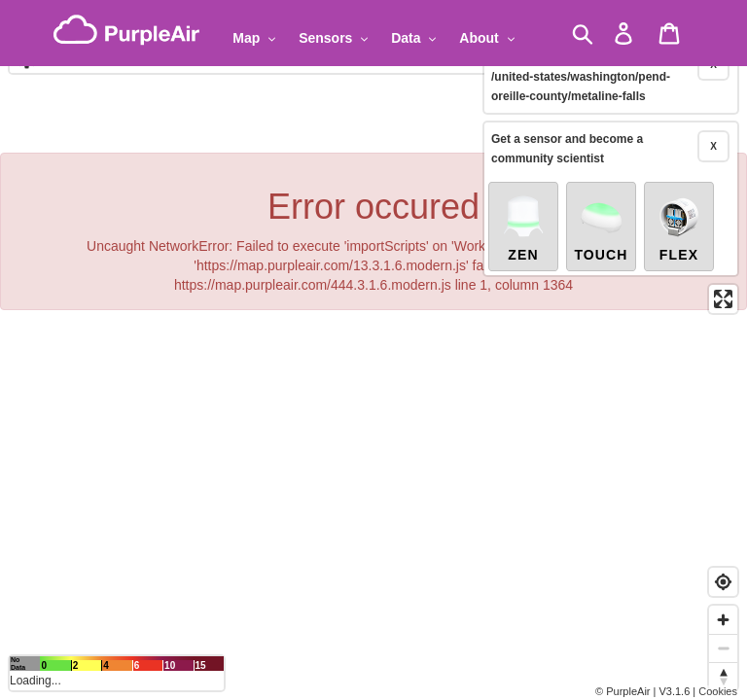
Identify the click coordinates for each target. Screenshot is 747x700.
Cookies (718, 691)
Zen (523, 196)
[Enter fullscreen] (723, 268)
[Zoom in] (723, 620)
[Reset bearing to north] (723, 676)
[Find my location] (723, 582)
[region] (373, 350)
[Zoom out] (723, 648)
